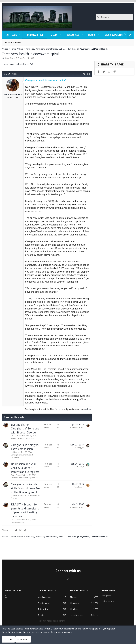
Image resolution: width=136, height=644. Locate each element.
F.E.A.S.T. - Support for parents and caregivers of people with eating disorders (25, 510)
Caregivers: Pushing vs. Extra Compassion (25, 447)
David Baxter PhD (12, 58)
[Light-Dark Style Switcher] (130, 35)
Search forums (13, 43)
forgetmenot (79, 487)
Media (54, 35)
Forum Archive (35, 35)
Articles (12, 35)
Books (92, 35)
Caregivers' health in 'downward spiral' (45, 80)
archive (88, 409)
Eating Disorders (18, 522)
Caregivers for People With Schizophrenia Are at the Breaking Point (25, 488)
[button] (20, 35)
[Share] (84, 74)
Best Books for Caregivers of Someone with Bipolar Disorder (25, 428)
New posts (107, 596)
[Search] (114, 17)
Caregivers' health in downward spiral (30, 54)
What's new (109, 590)
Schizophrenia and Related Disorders (22, 456)
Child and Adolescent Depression (24, 478)
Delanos (95, 615)
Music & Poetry (114, 35)
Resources (73, 35)
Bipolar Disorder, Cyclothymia (23, 438)
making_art (16, 452)
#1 (89, 74)
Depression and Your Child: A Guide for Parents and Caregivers (25, 468)
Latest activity (109, 601)
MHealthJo (80, 467)
